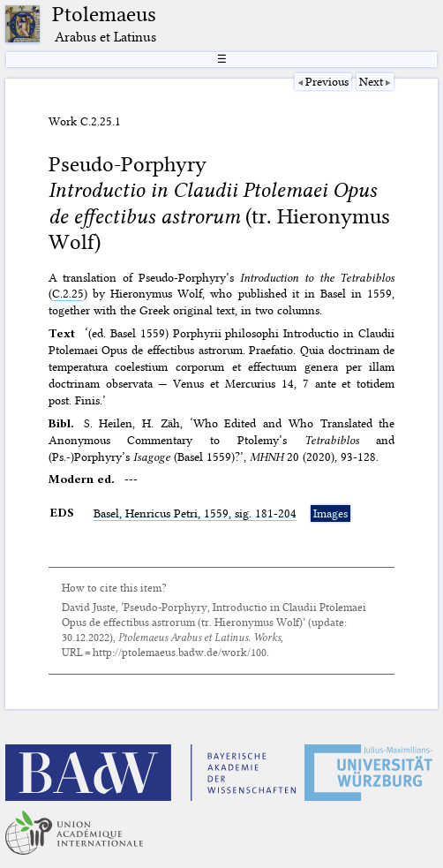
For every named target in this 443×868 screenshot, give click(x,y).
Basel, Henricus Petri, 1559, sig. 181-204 (195, 513)
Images (330, 513)
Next (371, 81)
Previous (327, 81)
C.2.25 (68, 293)
